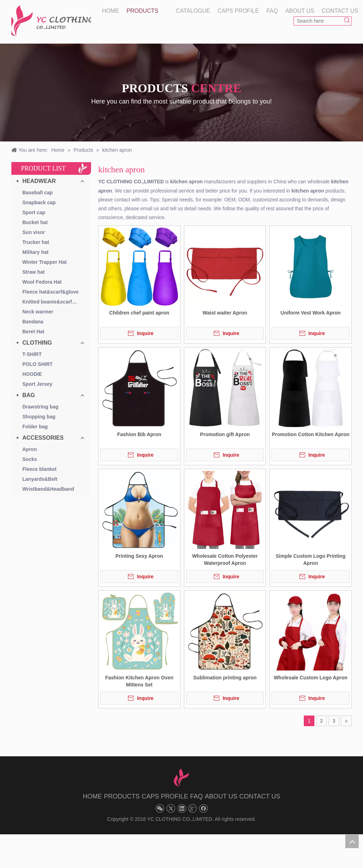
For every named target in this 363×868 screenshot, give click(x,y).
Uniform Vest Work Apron (311, 313)
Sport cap (34, 212)
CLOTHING (37, 343)
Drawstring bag (40, 407)
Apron (30, 449)
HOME (93, 796)
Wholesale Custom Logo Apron (311, 678)
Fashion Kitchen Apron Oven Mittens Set (139, 681)
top (352, 841)
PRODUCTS (122, 796)
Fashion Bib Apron (139, 434)
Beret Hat (33, 332)
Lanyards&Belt (40, 479)
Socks (30, 459)
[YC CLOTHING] (51, 21)
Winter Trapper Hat (44, 262)
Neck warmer (38, 312)
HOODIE (32, 374)
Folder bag (35, 427)
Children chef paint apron (139, 313)
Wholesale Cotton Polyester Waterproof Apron (225, 560)
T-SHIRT (32, 354)
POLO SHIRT (38, 364)
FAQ (196, 796)
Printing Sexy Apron (139, 556)
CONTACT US (260, 796)
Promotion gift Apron (225, 434)
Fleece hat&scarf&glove (51, 292)
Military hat (35, 252)
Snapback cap (39, 202)
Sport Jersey (37, 384)
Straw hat (33, 272)
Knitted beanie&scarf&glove (54, 302)
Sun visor (34, 232)
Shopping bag (39, 417)
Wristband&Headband (48, 489)
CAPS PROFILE (165, 796)
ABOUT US (221, 796)
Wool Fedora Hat (42, 282)
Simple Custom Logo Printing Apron (311, 560)
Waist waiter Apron (225, 313)
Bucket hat (35, 222)
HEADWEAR (39, 181)
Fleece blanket (40, 469)
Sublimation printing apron (225, 678)
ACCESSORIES (43, 438)
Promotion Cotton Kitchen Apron (311, 434)
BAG (29, 395)
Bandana (33, 322)
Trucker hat (36, 242)
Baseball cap (38, 193)
